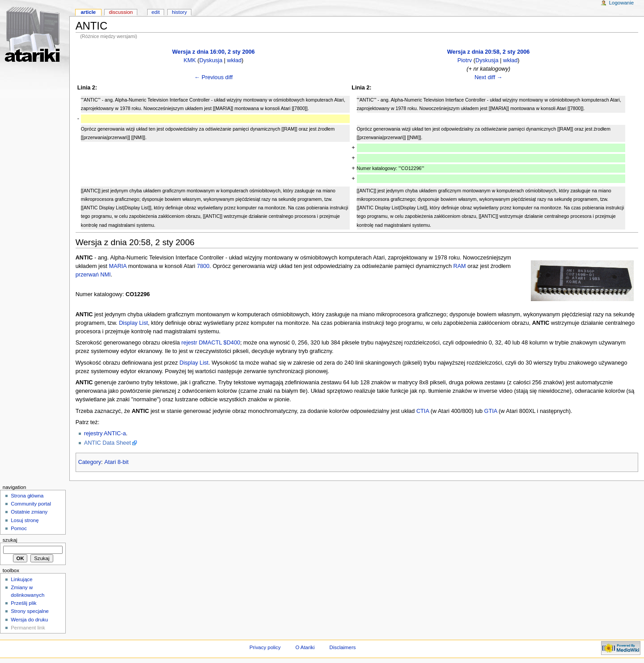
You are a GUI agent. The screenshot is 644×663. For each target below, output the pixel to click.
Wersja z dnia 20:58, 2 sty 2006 (489, 52)
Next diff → (489, 77)
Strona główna (27, 496)
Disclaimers (342, 647)
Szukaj (10, 540)
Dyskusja (211, 60)
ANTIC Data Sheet (108, 443)
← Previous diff (213, 77)
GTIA (491, 411)
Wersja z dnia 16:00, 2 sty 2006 (214, 52)
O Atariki (305, 647)
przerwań (87, 275)
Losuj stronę (25, 520)
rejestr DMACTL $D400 (211, 343)
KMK (190, 60)
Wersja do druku (29, 620)
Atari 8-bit (116, 462)
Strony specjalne (30, 611)
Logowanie (621, 3)
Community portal (31, 504)
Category (90, 462)
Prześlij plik (23, 603)
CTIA (423, 411)
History (179, 12)
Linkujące (21, 579)
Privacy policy (265, 647)
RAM (460, 266)
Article (88, 12)
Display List (133, 323)
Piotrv (465, 60)
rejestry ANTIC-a (105, 433)
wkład (234, 60)
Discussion (121, 12)
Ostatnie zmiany (29, 512)
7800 (203, 266)
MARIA (117, 266)
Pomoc (19, 528)
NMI (105, 275)
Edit (156, 12)
